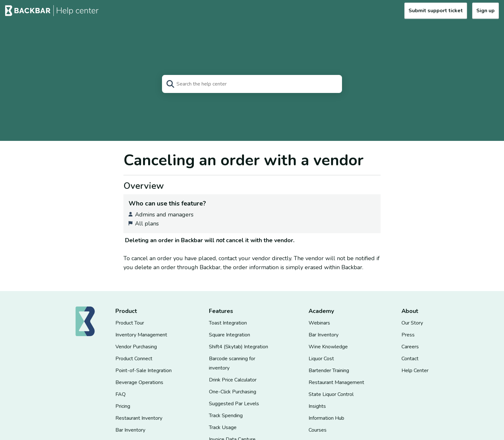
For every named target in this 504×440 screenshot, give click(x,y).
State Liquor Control (331, 394)
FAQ (121, 394)
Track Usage (223, 427)
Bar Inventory (130, 430)
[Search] (252, 84)
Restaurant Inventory (139, 418)
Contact (410, 359)
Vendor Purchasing (136, 347)
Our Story (412, 323)
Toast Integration (228, 323)
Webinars (319, 323)
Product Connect (134, 359)
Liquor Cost (321, 359)
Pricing (123, 406)
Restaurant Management (336, 382)
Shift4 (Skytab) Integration (239, 347)
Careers (410, 347)
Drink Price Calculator (233, 380)
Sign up (486, 11)
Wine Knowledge (328, 347)
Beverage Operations (139, 382)
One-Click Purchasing (233, 392)
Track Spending (226, 416)
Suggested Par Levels (234, 404)
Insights (317, 406)
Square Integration (230, 335)
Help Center (415, 371)
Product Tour (130, 323)
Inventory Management (141, 335)
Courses (318, 430)
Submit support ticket (436, 11)
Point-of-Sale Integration (144, 371)
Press (408, 335)
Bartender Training (329, 371)
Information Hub (326, 418)
